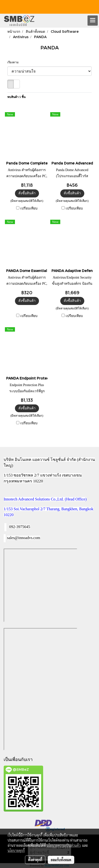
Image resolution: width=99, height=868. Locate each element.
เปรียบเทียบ (29, 208)
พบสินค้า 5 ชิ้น (16, 97)
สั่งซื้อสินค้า (27, 193)
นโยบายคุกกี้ (16, 850)
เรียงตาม (14, 62)
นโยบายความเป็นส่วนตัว (64, 845)
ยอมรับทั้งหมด (61, 860)
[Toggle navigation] (93, 21)
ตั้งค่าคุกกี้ (35, 860)
